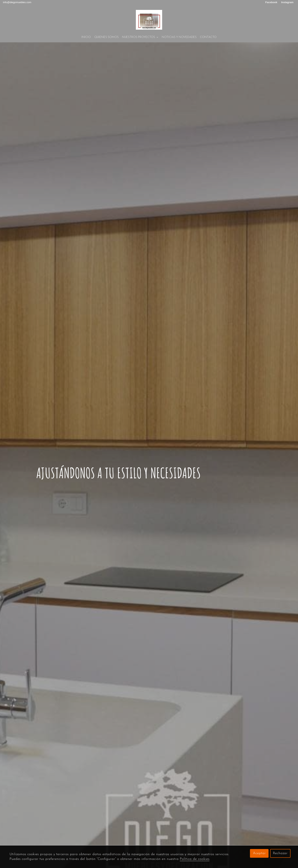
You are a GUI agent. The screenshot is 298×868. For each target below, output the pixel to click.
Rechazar (280, 853)
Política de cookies (195, 859)
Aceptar (259, 853)
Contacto (208, 37)
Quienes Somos (106, 37)
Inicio (86, 37)
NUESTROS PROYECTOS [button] (140, 37)
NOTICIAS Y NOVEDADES (179, 37)
